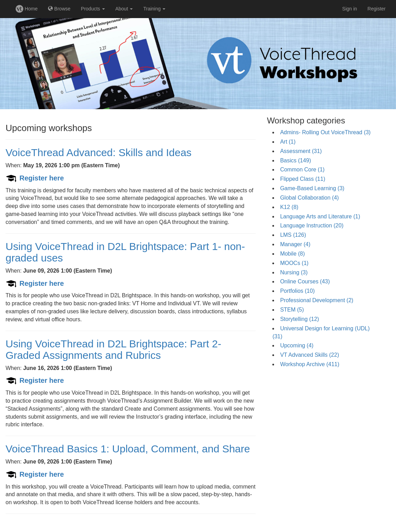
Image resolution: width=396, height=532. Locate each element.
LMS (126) (293, 235)
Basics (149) (295, 160)
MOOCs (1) (294, 263)
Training (154, 9)
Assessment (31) (301, 151)
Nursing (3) (294, 272)
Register (377, 9)
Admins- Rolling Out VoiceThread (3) (325, 132)
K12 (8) (289, 207)
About (124, 9)
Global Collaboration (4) (309, 198)
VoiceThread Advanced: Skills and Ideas (98, 152)
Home (27, 9)
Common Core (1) (302, 170)
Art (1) (288, 142)
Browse (59, 9)
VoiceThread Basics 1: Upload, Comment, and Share (128, 449)
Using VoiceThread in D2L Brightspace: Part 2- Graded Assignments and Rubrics (113, 349)
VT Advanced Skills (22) (310, 355)
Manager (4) (295, 244)
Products (93, 9)
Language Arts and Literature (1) (320, 216)
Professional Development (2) (317, 300)
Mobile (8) (292, 254)
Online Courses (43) (305, 281)
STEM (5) (292, 310)
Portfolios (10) (297, 291)
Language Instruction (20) (312, 225)
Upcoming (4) (297, 345)
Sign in (350, 9)
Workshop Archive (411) (310, 364)
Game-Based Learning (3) (312, 188)
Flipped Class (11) (303, 179)
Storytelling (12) (299, 319)
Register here (42, 178)
